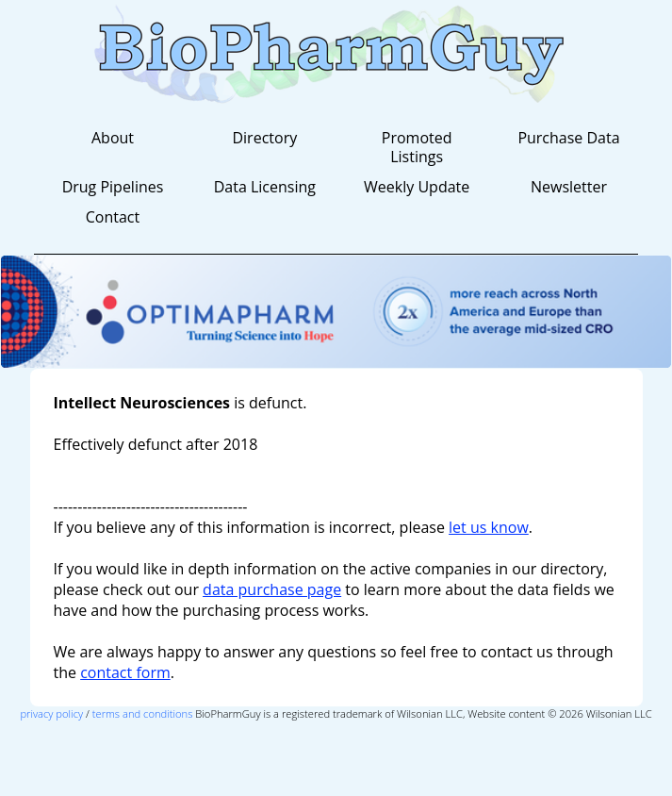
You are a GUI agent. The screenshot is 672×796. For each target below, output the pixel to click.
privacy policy (51, 713)
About (113, 138)
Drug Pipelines (113, 187)
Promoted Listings (417, 147)
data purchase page (272, 589)
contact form (125, 672)
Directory (264, 138)
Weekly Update (417, 187)
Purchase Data (568, 138)
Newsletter (569, 187)
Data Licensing (265, 187)
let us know (489, 527)
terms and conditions (143, 713)
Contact (113, 217)
